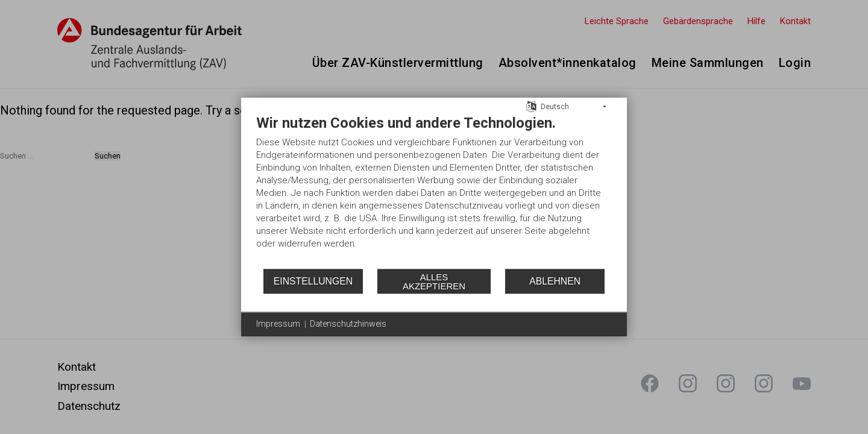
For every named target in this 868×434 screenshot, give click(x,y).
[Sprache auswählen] (531, 106)
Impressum (278, 324)
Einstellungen (313, 281)
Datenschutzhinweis (348, 324)
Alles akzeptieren (434, 281)
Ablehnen (555, 281)
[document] (434, 191)
